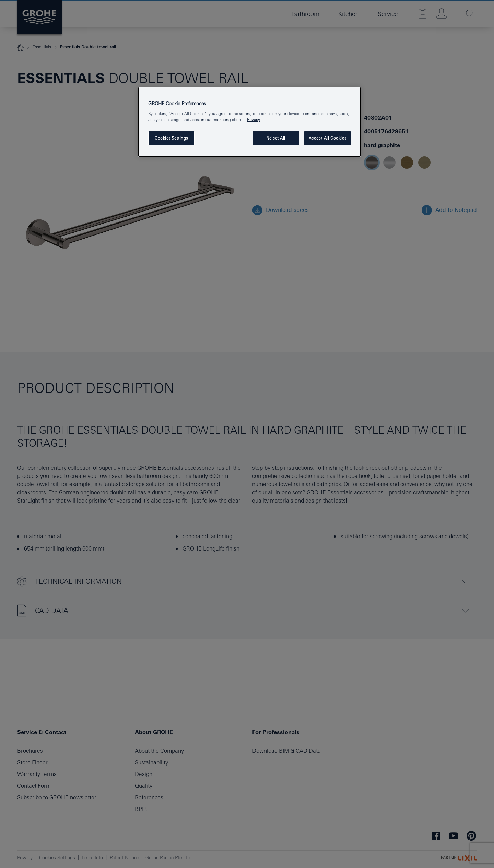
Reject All (276, 138)
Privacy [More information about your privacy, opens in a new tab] (254, 119)
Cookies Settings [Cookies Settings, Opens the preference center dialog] (171, 138)
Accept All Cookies (327, 138)
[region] (249, 122)
